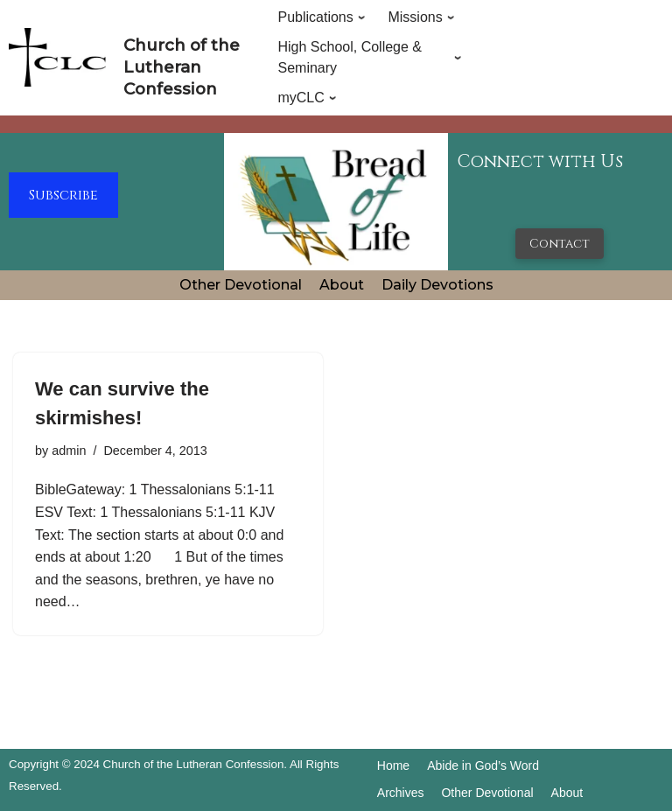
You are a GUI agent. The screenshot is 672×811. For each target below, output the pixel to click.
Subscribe (63, 195)
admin (69, 451)
